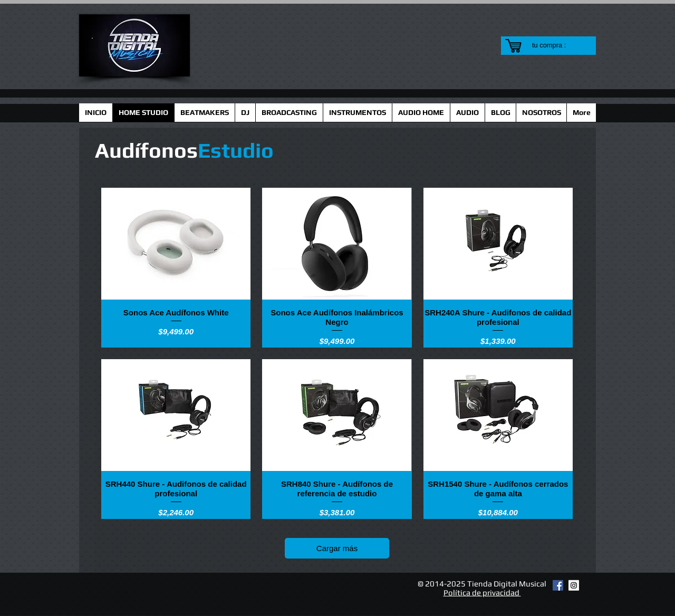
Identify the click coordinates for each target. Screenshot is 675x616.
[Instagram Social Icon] (574, 585)
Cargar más (337, 548)
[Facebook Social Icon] (558, 585)
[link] (556, 45)
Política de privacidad (482, 593)
